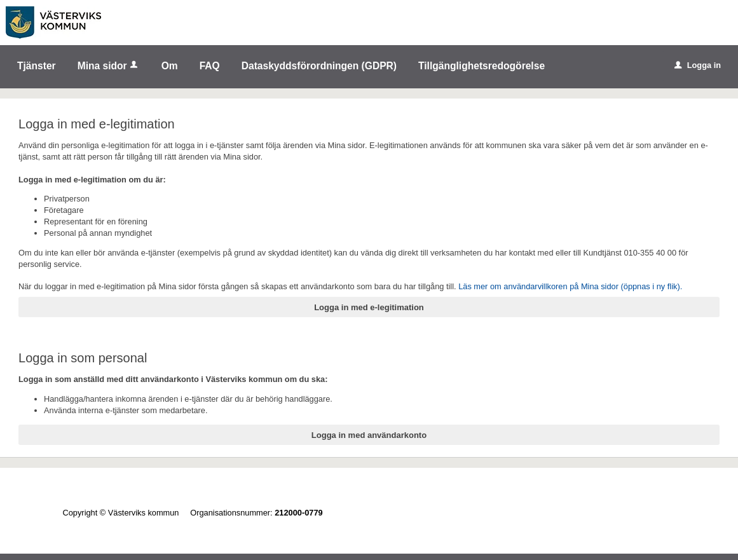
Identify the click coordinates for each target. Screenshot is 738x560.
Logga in (698, 65)
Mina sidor (109, 66)
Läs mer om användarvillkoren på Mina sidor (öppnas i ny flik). (570, 286)
